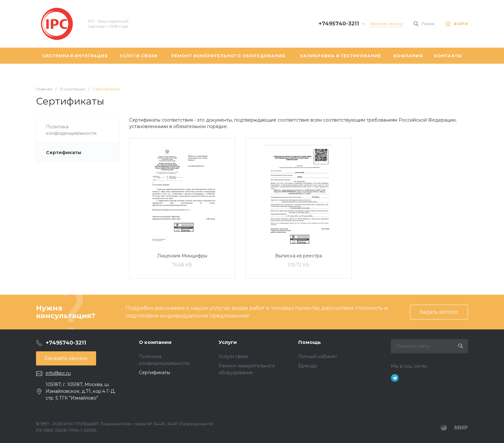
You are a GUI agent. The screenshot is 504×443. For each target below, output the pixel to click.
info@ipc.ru (58, 373)
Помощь (310, 342)
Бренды (308, 366)
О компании (155, 342)
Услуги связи (233, 356)
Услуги (228, 342)
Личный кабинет (318, 356)
